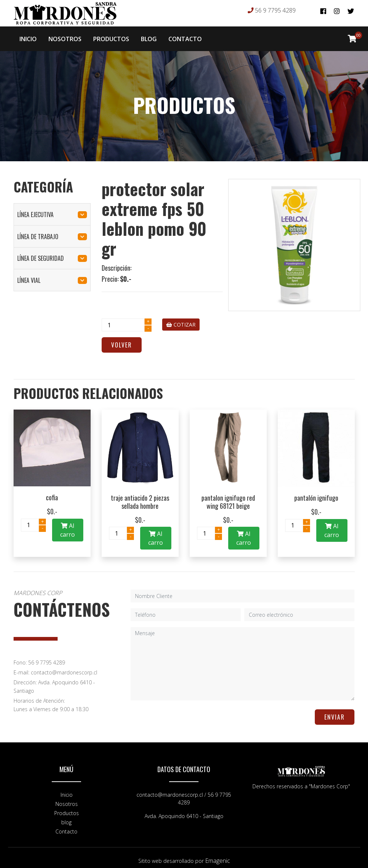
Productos (67, 807)
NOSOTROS (65, 36)
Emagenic (218, 855)
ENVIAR (335, 711)
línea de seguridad (52, 252)
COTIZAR (181, 319)
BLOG (149, 36)
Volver (122, 339)
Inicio (67, 789)
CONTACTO (185, 36)
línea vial (52, 274)
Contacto (66, 826)
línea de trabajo (52, 231)
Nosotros (67, 798)
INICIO (28, 36)
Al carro (68, 524)
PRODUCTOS (111, 36)
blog (66, 816)
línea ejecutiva (52, 209)
